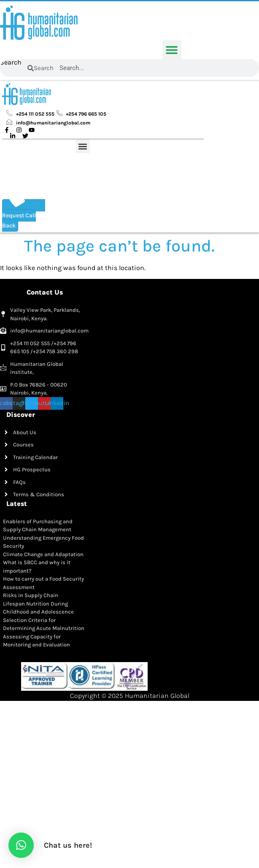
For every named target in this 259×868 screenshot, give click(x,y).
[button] (172, 50)
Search (11, 63)
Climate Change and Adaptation (43, 554)
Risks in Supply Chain (31, 595)
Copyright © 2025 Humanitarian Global (130, 696)
